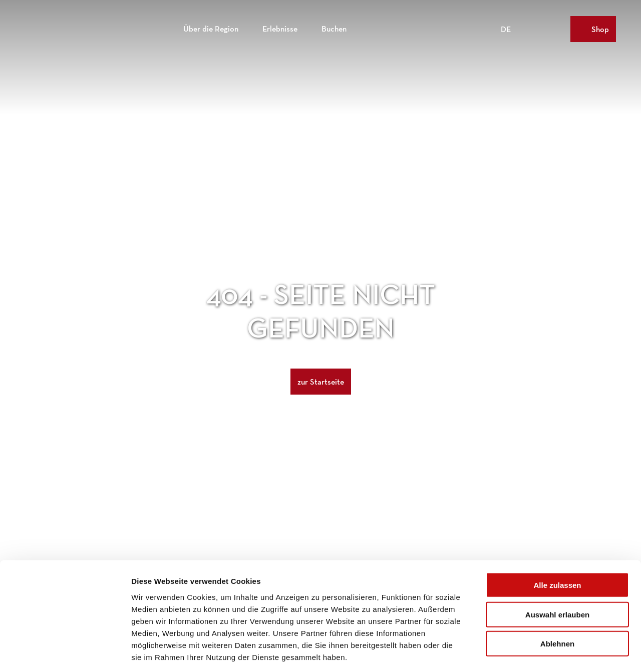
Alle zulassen (557, 540)
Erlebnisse (280, 28)
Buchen (334, 28)
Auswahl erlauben (557, 570)
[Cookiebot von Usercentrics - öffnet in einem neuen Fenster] (65, 652)
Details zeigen (533, 652)
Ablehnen (557, 599)
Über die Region (211, 28)
